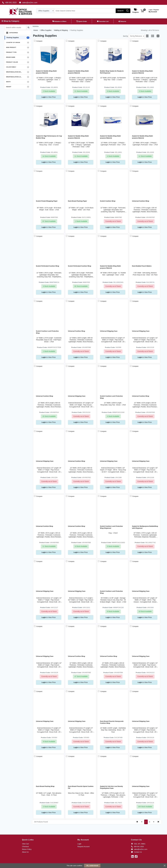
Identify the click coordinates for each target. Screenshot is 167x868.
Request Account (83, 847)
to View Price (49, 97)
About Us (25, 852)
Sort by (125, 36)
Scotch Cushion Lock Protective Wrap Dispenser (111, 527)
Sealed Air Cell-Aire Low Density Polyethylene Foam (111, 787)
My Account (154, 10)
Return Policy (27, 849)
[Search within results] (15, 28)
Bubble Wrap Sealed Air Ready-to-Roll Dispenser (112, 72)
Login (79, 844)
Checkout (25, 847)
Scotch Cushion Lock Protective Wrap (47, 332)
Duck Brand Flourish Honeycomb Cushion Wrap (112, 722)
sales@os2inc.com (28, 3)
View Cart (25, 844)
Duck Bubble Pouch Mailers (142, 266)
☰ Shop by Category (10, 21)
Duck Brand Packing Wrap (45, 786)
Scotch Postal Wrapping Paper (47, 201)
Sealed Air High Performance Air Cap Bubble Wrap (49, 137)
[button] (142, 11)
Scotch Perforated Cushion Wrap (48, 266)
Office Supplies (46, 30)
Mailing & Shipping (61, 30)
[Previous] (142, 822)
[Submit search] (29, 28)
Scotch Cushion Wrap (108, 201)
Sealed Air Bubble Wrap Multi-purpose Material (47, 72)
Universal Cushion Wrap (141, 201)
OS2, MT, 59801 (138, 844)
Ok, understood (92, 866)
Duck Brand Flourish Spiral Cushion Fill (81, 787)
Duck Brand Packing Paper (77, 201)
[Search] (85, 11)
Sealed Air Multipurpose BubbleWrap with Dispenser (145, 527)
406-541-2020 (9, 3)
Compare (39, 41)
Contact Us (136, 852)
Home (36, 30)
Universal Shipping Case (109, 331)
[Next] (154, 822)
